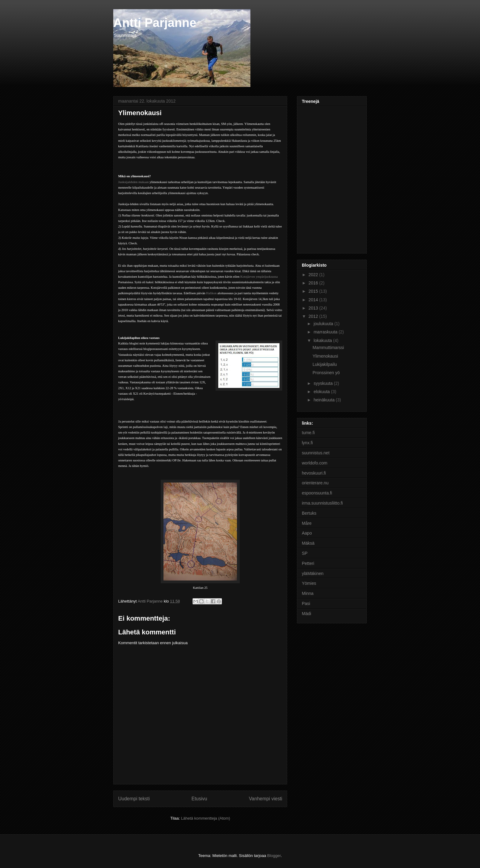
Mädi (306, 614)
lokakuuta (323, 340)
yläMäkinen (313, 573)
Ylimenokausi (325, 356)
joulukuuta (324, 324)
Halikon (211, 293)
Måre (307, 523)
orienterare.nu (315, 483)
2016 (314, 283)
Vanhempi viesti (266, 799)
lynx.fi (307, 443)
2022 (314, 275)
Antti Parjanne (155, 23)
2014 (314, 300)
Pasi (306, 603)
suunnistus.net (316, 453)
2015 (314, 291)
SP (305, 553)
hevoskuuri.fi (314, 473)
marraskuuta (326, 332)
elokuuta (322, 392)
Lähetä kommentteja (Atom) (205, 818)
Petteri (308, 563)
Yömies (309, 583)
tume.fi (308, 433)
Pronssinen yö (326, 373)
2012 (314, 316)
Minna (308, 593)
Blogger (274, 856)
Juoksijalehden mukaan (133, 182)
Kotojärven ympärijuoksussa (259, 277)
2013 (314, 308)
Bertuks (309, 513)
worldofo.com (315, 463)
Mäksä (308, 543)
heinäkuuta (324, 400)
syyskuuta (324, 383)
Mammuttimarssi (328, 348)
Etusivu (199, 799)
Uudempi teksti (134, 799)
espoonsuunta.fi (317, 493)
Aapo (307, 533)
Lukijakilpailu (325, 364)
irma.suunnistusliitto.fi (322, 503)
